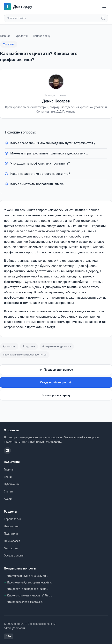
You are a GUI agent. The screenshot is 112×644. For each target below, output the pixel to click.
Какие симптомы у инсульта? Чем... (30, 595)
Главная (5, 36)
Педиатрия (11, 534)
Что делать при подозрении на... (28, 589)
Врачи (8, 477)
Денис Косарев (56, 101)
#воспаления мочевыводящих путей (25, 355)
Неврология (12, 526)
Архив (8, 499)
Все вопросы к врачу (56, 395)
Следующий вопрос (56, 382)
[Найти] (103, 18)
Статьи (8, 491)
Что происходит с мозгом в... (26, 602)
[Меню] (104, 7)
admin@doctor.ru (14, 628)
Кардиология (12, 519)
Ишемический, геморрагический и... (30, 582)
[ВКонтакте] (7, 451)
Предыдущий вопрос (56, 370)
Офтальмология (14, 556)
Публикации (12, 484)
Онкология (11, 548)
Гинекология (12, 541)
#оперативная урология (57, 346)
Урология (22, 36)
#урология (9, 346)
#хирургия (29, 346)
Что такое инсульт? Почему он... (28, 576)
